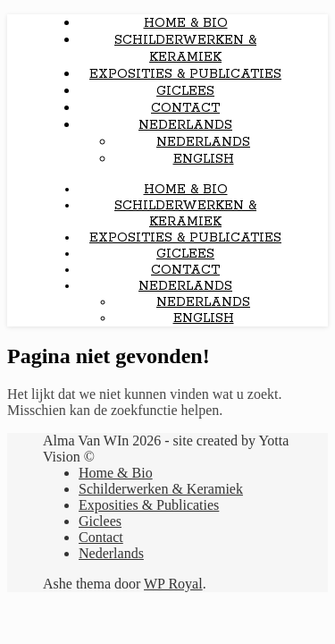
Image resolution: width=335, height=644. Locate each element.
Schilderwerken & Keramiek (185, 49)
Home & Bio (186, 23)
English (204, 159)
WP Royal (173, 584)
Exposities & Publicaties (185, 74)
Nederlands (185, 125)
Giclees (185, 91)
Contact (185, 108)
